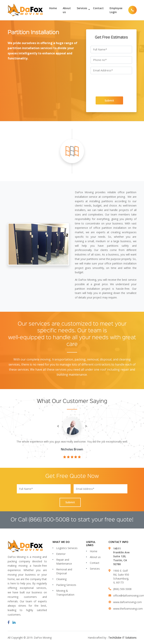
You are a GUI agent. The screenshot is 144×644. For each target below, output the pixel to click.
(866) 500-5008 (49, 520)
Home (53, 8)
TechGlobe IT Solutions (122, 638)
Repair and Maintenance (64, 562)
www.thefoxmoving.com (128, 609)
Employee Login (116, 10)
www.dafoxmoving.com (127, 602)
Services (82, 8)
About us (67, 10)
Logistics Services (67, 548)
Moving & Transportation (65, 593)
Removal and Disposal (64, 571)
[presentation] (110, 84)
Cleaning (61, 579)
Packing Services (66, 585)
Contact (98, 8)
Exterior (61, 554)
